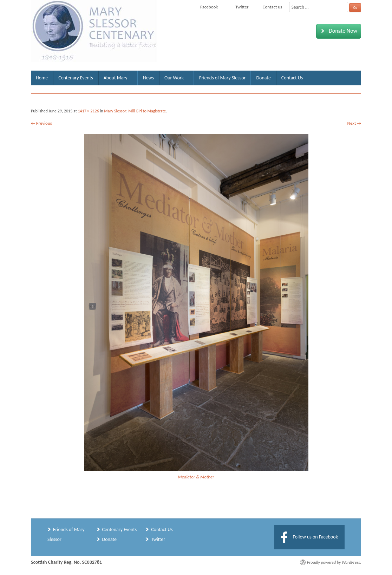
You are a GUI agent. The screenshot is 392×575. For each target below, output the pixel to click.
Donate (263, 78)
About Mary (116, 78)
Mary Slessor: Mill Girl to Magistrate (135, 111)
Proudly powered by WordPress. (334, 562)
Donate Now (338, 31)
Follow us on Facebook (315, 537)
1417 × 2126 (88, 111)
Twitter (158, 539)
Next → (354, 123)
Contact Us (292, 78)
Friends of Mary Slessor (222, 78)
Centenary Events (76, 78)
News (148, 78)
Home (42, 78)
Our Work (174, 78)
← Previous (41, 123)
